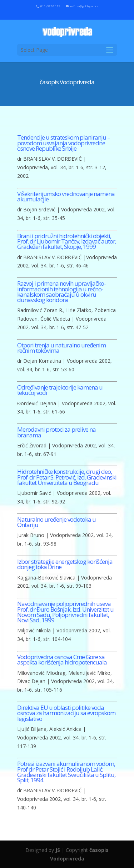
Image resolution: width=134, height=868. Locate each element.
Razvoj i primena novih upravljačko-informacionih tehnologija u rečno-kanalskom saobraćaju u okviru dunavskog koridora (61, 292)
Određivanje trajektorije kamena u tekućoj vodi (60, 390)
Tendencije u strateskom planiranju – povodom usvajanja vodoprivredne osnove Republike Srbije (64, 143)
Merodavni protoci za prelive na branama (56, 432)
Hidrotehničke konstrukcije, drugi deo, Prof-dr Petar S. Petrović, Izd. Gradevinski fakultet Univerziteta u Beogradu (67, 477)
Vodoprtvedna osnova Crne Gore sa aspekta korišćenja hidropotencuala (62, 659)
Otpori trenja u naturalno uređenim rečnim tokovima (61, 348)
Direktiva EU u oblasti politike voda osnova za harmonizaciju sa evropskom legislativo (66, 713)
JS (58, 850)
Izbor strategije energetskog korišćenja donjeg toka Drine (65, 564)
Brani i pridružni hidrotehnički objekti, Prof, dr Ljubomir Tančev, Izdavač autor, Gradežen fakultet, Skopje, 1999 (67, 241)
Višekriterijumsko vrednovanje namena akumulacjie (66, 196)
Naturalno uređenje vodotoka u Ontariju (56, 522)
